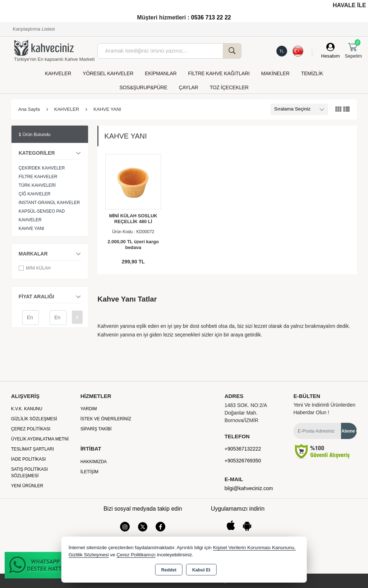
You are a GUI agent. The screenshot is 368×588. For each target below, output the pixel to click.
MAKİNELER (275, 73)
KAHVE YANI (31, 229)
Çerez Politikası (31, 429)
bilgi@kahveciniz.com (249, 488)
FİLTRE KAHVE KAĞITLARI (219, 73)
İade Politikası (29, 459)
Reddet (169, 570)
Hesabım (331, 56)
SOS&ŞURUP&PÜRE (143, 87)
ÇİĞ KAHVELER (35, 194)
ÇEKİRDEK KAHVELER (42, 168)
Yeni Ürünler (27, 486)
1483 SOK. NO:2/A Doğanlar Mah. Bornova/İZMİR (246, 413)
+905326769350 (243, 461)
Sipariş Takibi (96, 429)
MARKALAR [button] (50, 253)
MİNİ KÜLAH (35, 268)
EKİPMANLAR (161, 73)
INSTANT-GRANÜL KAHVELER (49, 203)
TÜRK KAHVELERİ (37, 185)
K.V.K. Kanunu (27, 409)
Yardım (89, 409)
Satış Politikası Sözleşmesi (29, 472)
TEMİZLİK (312, 73)
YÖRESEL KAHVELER (108, 73)
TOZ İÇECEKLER (229, 87)
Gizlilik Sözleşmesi (34, 419)
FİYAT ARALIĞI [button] (50, 295)
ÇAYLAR (189, 87)
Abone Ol (349, 431)
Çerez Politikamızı (136, 555)
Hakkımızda (94, 462)
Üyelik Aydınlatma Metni (40, 439)
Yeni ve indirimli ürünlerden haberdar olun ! (324, 409)
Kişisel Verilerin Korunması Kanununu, (254, 548)
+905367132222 (243, 449)
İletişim (89, 472)
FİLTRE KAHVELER (38, 177)
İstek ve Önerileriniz (106, 419)
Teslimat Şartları (33, 449)
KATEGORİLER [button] (50, 152)
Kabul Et (201, 570)
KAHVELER (58, 73)
